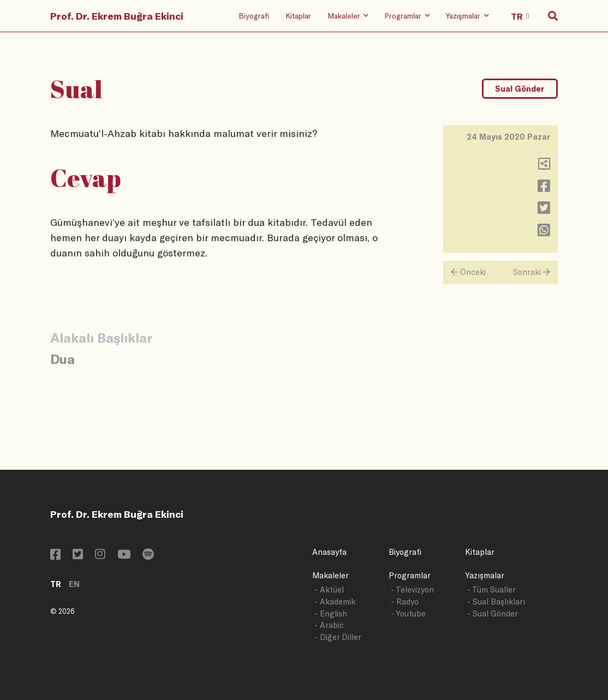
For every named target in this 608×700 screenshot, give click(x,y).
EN (74, 584)
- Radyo (405, 602)
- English (331, 614)
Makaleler (330, 575)
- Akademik (335, 602)
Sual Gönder (520, 89)
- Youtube (408, 614)
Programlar (410, 575)
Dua (62, 359)
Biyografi (254, 16)
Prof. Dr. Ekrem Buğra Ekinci (117, 16)
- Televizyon (412, 590)
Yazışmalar (485, 575)
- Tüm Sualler (491, 590)
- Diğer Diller (338, 637)
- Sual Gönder (493, 614)
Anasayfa (329, 552)
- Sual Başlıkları (496, 602)
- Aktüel (329, 590)
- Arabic (329, 625)
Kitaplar (298, 16)
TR (56, 584)
